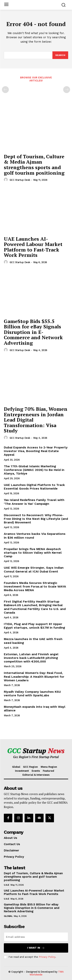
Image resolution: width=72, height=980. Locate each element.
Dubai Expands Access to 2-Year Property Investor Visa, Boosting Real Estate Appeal (36, 451)
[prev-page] (5, 90)
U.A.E (7, 885)
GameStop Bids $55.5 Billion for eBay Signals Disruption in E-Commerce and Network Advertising (33, 332)
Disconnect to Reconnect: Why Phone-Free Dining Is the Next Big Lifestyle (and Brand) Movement (36, 519)
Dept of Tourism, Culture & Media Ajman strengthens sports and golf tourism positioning (34, 165)
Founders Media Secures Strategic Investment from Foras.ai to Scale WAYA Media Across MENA (35, 586)
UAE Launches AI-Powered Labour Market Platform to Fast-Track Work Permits (33, 247)
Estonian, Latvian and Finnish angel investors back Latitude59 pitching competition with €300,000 (31, 658)
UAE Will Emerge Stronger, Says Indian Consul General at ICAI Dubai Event (34, 569)
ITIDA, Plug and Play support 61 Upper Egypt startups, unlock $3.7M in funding (34, 626)
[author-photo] (6, 180)
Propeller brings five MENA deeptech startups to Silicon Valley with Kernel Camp (33, 553)
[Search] (60, 55)
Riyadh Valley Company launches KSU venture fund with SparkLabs (32, 693)
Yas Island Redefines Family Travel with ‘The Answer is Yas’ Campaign (34, 502)
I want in (36, 948)
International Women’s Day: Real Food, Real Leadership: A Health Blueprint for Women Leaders (34, 676)
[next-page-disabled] (67, 90)
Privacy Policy (47, 957)
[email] (36, 937)
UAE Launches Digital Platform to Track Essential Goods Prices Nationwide (34, 487)
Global (8, 916)
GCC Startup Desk (20, 180)
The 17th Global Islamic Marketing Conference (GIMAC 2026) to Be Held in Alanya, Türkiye (34, 470)
